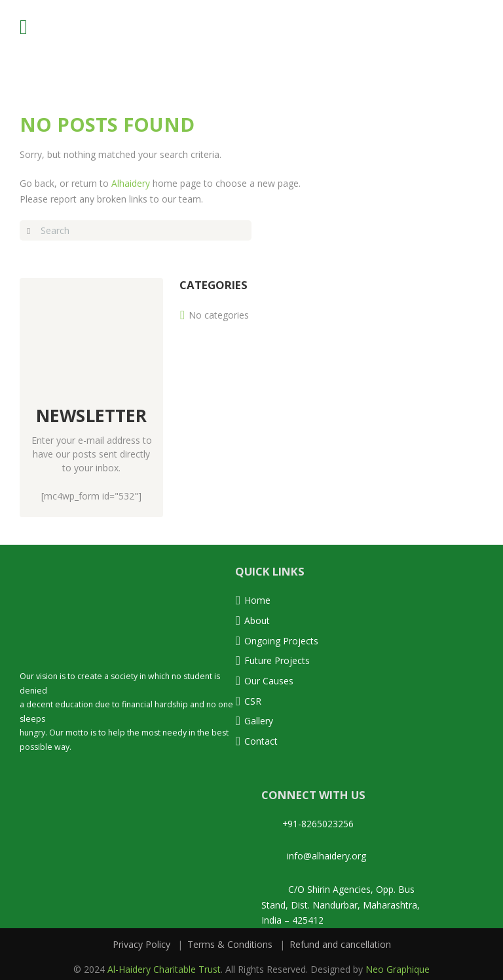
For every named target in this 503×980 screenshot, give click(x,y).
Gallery (259, 718)
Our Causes (269, 679)
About (257, 620)
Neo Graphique (398, 963)
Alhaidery (131, 183)
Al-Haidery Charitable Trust (164, 963)
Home (257, 600)
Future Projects (277, 659)
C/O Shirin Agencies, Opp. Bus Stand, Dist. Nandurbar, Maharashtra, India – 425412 (341, 900)
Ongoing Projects (281, 639)
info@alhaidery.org (314, 852)
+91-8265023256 (308, 820)
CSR (253, 698)
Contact (261, 738)
